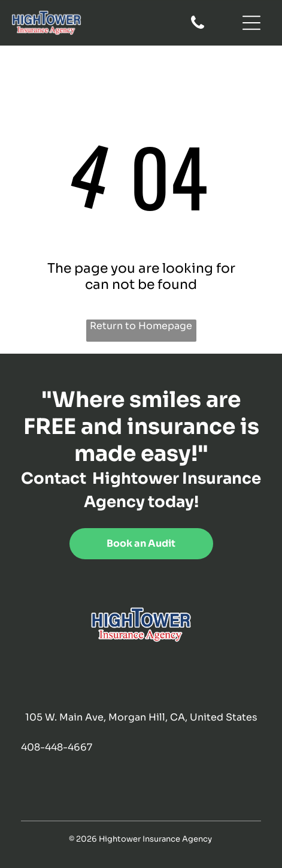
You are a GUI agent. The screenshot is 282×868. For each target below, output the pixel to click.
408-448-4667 (57, 747)
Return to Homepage (141, 326)
